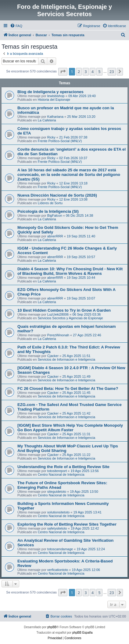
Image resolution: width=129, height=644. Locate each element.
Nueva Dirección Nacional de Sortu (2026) (57, 195)
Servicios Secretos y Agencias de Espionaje (70, 318)
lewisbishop (56, 96)
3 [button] (86, 72)
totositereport (57, 471)
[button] (63, 72)
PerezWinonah (58, 335)
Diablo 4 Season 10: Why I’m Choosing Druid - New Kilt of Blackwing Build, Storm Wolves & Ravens (70, 271)
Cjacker (53, 356)
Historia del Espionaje (54, 100)
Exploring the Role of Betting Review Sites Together (67, 524)
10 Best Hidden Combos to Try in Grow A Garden (64, 310)
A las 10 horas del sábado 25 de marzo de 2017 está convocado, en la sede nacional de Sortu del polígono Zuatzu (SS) (69, 175)
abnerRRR (55, 236)
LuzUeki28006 (58, 314)
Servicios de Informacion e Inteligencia (66, 359)
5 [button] (99, 72)
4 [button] (93, 72)
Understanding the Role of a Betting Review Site (63, 467)
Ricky (51, 137)
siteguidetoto (57, 492)
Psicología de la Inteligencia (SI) (48, 211)
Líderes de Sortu (50, 203)
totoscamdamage (60, 549)
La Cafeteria (47, 120)
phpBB (52, 627)
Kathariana (55, 117)
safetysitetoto (57, 528)
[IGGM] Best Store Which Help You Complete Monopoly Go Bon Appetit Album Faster (70, 428)
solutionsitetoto (58, 512)
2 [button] (79, 72)
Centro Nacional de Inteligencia (61, 474)
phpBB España (82, 633)
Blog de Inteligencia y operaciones (50, 92)
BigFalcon (55, 215)
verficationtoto (58, 570)
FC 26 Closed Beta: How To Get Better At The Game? (68, 388)
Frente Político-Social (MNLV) (60, 141)
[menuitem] (16, 26)
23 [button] (112, 72)
